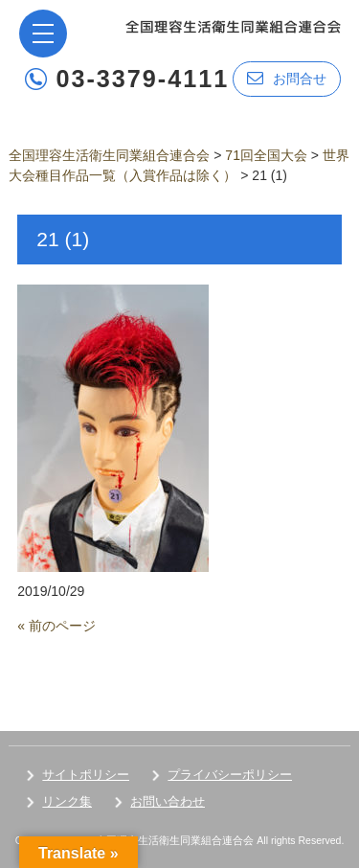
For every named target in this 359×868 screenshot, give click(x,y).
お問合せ (287, 78)
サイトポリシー (86, 775)
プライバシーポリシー (230, 775)
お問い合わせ (168, 801)
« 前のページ (56, 626)
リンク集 (67, 801)
